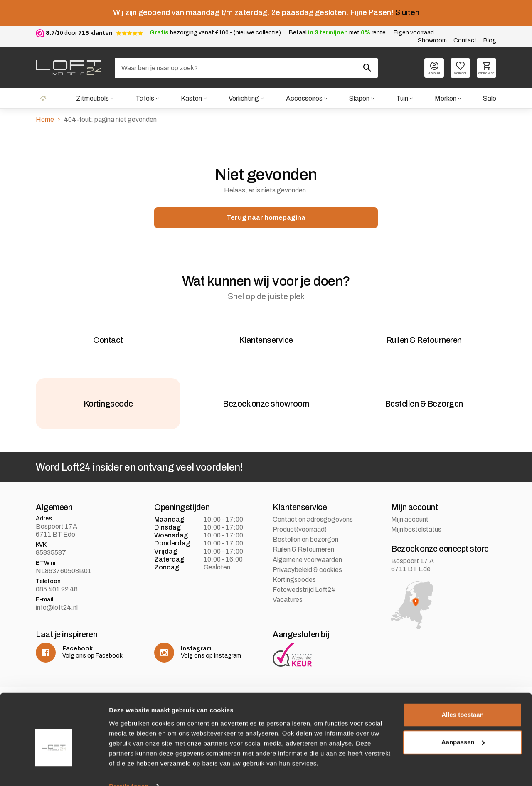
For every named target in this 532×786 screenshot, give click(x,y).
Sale (490, 99)
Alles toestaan (463, 699)
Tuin (402, 99)
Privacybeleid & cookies (307, 584)
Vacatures (288, 614)
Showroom (432, 41)
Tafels (144, 99)
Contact (465, 41)
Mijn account (410, 534)
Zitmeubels (92, 99)
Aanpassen (463, 726)
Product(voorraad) (300, 544)
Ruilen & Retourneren (303, 564)
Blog (490, 41)
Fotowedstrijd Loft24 (304, 604)
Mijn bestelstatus (416, 544)
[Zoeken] (246, 68)
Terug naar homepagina (266, 218)
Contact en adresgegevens (313, 534)
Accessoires (304, 99)
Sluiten (407, 12)
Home (44, 99)
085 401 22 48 (57, 604)
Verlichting (243, 99)
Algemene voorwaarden (307, 574)
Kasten (191, 99)
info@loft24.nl (57, 622)
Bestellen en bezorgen (305, 554)
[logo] (69, 68)
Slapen (359, 99)
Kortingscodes (294, 594)
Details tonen (129, 770)
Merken (446, 99)
